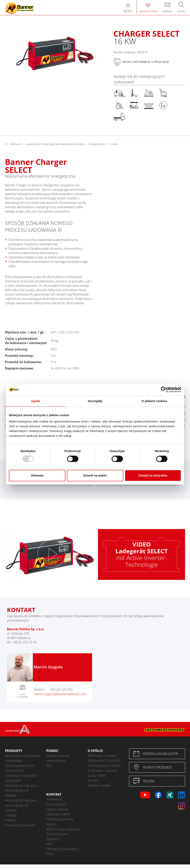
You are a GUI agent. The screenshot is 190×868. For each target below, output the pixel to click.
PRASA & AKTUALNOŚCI (105, 761)
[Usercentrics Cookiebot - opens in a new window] (164, 390)
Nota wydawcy (56, 804)
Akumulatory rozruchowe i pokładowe (22, 758)
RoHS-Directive (57, 834)
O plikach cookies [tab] (154, 401)
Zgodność (53, 839)
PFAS (50, 854)
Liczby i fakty (96, 776)
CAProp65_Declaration (62, 849)
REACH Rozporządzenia (63, 829)
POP (49, 844)
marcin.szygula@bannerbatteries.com (60, 694)
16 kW (114, 144)
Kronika (93, 780)
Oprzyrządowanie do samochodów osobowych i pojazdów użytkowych (21, 773)
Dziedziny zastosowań (20, 825)
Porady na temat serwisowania (58, 758)
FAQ (49, 766)
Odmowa (37, 475)
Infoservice (54, 799)
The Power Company (102, 756)
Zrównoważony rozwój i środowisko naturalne (104, 768)
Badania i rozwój (99, 785)
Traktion (11, 820)
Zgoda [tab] (36, 401)
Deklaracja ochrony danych (60, 822)
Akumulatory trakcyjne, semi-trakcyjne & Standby (55, 144)
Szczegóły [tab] (95, 401)
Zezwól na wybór (95, 475)
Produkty (16, 144)
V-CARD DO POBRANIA (22, 696)
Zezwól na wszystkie (153, 475)
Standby (11, 815)
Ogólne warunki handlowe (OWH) (58, 812)
